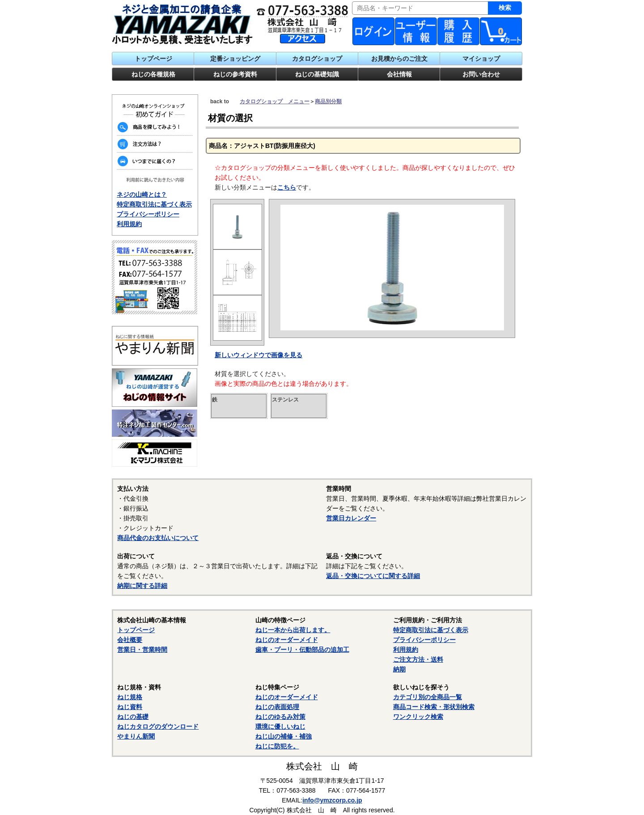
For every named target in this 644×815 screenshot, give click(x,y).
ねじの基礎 (133, 717)
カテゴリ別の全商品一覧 (428, 697)
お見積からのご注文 (399, 59)
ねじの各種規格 (153, 74)
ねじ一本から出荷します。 (293, 630)
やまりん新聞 (136, 736)
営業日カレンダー (351, 518)
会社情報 (399, 74)
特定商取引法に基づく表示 (154, 204)
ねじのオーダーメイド (287, 640)
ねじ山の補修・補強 (284, 736)
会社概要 (130, 640)
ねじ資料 (130, 707)
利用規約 (129, 224)
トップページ (153, 59)
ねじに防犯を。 (277, 746)
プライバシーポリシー (148, 214)
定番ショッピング (235, 59)
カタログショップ (317, 59)
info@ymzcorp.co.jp (332, 800)
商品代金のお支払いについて (158, 538)
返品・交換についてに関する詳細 (373, 576)
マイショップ (481, 59)
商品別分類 (328, 101)
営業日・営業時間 (142, 650)
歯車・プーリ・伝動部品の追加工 (302, 650)
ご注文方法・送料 (418, 659)
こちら (287, 187)
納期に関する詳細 (142, 586)
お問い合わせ (481, 74)
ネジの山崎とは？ (142, 194)
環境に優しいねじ (280, 726)
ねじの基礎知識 (317, 74)
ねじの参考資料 (235, 74)
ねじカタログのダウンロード (158, 726)
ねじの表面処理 (277, 707)
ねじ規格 (130, 697)
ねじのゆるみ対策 (280, 717)
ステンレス (285, 400)
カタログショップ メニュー (275, 101)
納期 (399, 669)
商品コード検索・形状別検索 (434, 707)
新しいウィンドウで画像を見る (258, 355)
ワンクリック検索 (418, 717)
